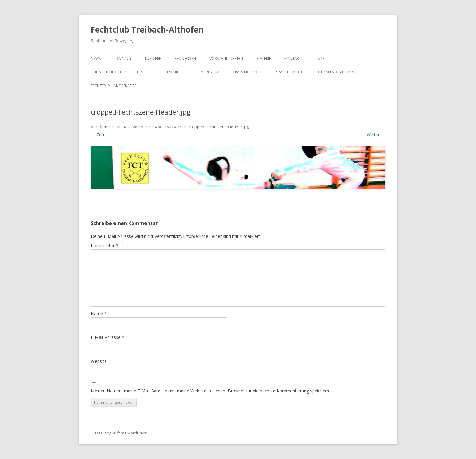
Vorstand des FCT (226, 58)
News (96, 58)
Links (319, 58)
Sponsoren (185, 58)
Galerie (264, 58)
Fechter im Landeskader (114, 86)
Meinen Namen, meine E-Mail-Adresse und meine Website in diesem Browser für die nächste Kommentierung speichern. (210, 391)
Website (99, 361)
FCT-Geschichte (171, 72)
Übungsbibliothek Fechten (117, 72)
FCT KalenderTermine (336, 72)
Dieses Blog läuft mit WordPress (119, 433)
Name (99, 314)
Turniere (153, 58)
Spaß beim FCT (289, 72)
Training (123, 58)
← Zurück (100, 135)
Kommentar (105, 245)
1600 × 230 (174, 127)
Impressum (209, 72)
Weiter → (376, 135)
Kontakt (293, 58)
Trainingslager (248, 72)
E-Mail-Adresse (107, 337)
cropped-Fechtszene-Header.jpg (219, 127)
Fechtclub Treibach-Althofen (147, 29)
